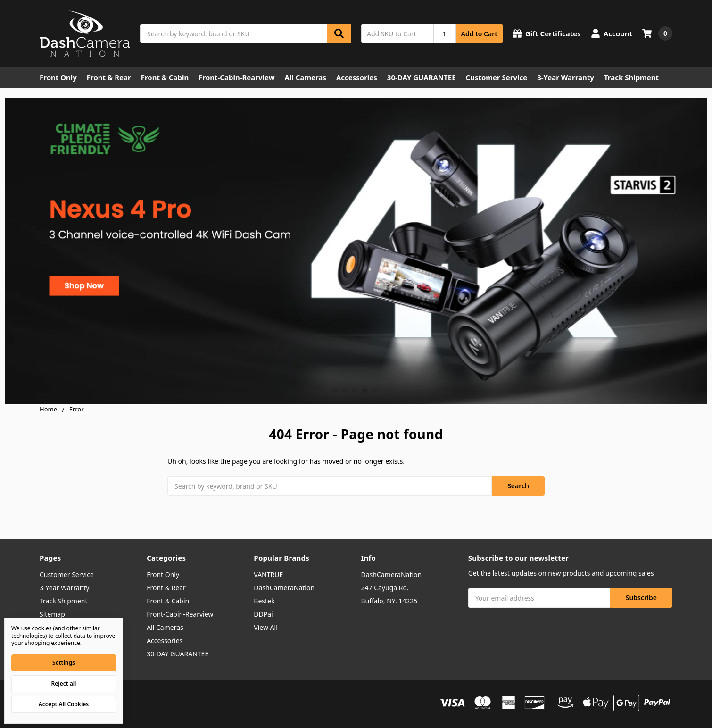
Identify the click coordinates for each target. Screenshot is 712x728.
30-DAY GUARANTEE (422, 77)
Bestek (264, 601)
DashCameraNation (284, 588)
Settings (64, 663)
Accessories (357, 77)
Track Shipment (631, 77)
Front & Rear (109, 77)
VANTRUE (268, 574)
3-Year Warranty (566, 77)
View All (265, 627)
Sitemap (52, 614)
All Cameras (306, 77)
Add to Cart (479, 34)
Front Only (58, 77)
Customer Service (497, 77)
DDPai (263, 614)
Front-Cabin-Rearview (236, 77)
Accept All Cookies (64, 704)
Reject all (64, 683)
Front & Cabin (165, 77)
